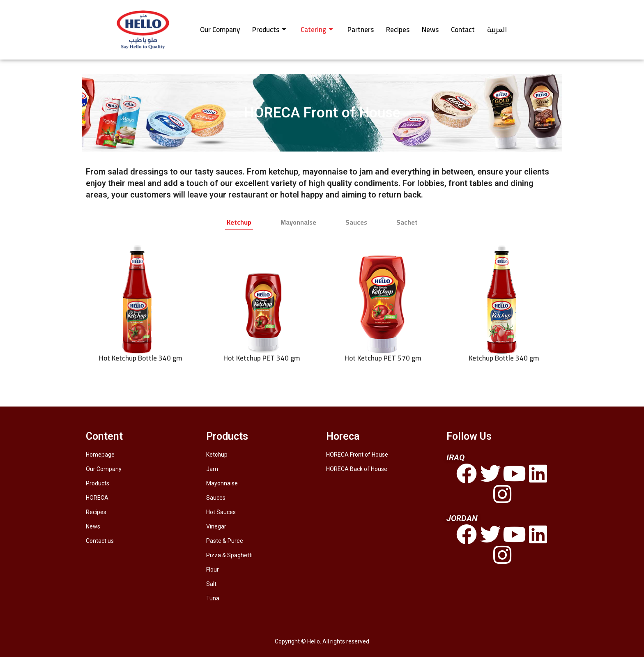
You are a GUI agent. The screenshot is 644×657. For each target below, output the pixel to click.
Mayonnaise (222, 483)
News (430, 30)
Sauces (216, 498)
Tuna (213, 598)
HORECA (97, 498)
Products (269, 30)
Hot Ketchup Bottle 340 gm (140, 358)
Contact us (100, 541)
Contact (463, 30)
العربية (497, 30)
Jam (212, 469)
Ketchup (217, 455)
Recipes (398, 30)
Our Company (220, 30)
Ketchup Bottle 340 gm (504, 358)
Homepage (100, 455)
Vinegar (216, 526)
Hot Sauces (221, 512)
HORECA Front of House (357, 455)
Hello (314, 641)
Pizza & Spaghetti (229, 555)
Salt (211, 584)
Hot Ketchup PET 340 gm (262, 358)
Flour (213, 570)
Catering (317, 30)
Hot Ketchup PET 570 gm (383, 358)
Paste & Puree (225, 541)
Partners (361, 30)
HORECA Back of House (357, 469)
